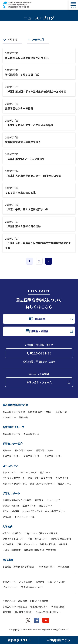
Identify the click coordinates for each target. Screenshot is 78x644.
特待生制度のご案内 (61, 539)
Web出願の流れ (47, 566)
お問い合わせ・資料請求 (15, 601)
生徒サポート (29, 506)
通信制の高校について (32, 587)
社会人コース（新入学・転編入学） (42, 533)
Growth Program (11, 506)
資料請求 (63, 544)
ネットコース (9, 472)
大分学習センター (53, 456)
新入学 (6, 533)
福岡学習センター (44, 450)
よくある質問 (26, 582)
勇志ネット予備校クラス (15, 484)
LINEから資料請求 (12, 550)
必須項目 (39, 500)
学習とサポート (11, 493)
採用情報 (40, 582)
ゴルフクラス (62, 478)
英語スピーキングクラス (42, 484)
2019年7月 (38, 39)
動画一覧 (24, 417)
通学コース (45, 472)
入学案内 (8, 526)
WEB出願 (8, 560)
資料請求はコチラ (19, 640)
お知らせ (12, 39)
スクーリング (53, 500)
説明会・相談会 (48, 544)
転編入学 (17, 533)
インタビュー (9, 417)
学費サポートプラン (27, 544)
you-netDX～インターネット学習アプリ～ (44, 511)
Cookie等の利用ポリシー (48, 612)
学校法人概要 (58, 607)
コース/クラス (11, 466)
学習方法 (7, 517)
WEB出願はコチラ (58, 640)
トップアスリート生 (25, 517)
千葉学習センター (11, 456)
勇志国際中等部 (31, 434)
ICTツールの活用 (11, 511)
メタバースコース (28, 472)
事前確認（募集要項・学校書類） (41, 550)
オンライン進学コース (14, 478)
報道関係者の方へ (39, 607)
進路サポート (46, 506)
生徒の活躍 (61, 412)
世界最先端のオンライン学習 (17, 500)
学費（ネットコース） (14, 539)
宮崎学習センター (32, 456)
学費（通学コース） (38, 539)
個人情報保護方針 (24, 612)
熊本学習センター (24, 450)
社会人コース (64, 484)
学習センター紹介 (13, 443)
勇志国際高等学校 (11, 434)
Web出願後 (63, 566)
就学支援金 (8, 544)
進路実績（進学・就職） (40, 412)
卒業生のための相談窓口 (15, 607)
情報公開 (7, 612)
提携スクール (9, 582)
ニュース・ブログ (56, 582)
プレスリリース (10, 587)
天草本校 (7, 450)
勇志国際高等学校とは (15, 405)
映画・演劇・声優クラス (40, 478)
